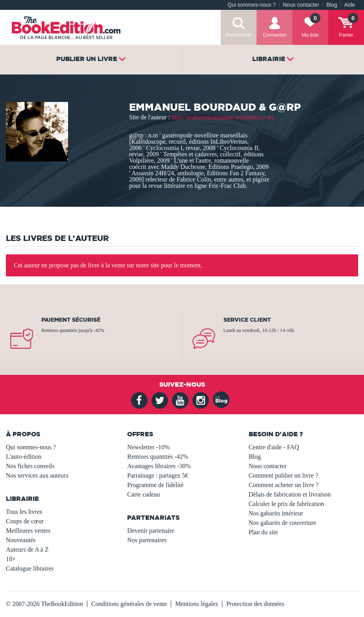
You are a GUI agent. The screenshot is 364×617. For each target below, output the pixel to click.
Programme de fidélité (155, 485)
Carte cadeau (143, 494)
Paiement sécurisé (71, 320)
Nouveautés (21, 540)
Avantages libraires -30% (159, 466)
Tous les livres (24, 512)
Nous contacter (301, 5)
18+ (11, 559)
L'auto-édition (24, 457)
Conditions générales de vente (129, 604)
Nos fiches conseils (30, 466)
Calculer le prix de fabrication (286, 504)
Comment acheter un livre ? (284, 485)
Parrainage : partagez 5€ (158, 475)
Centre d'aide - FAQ (274, 447)
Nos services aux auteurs (37, 475)
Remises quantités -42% (158, 457)
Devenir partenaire (151, 531)
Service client (247, 320)
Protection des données (255, 604)
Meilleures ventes (28, 531)
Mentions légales (197, 604)
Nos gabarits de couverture (283, 523)
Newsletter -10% (148, 447)
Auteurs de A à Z (27, 549)
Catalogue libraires (30, 568)
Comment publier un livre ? (284, 475)
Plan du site (263, 532)
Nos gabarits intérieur (276, 513)
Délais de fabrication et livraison (290, 494)
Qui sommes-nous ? (252, 5)
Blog (332, 5)
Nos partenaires (147, 540)
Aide (350, 5)
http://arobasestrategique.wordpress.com (223, 117)
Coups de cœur (25, 521)
